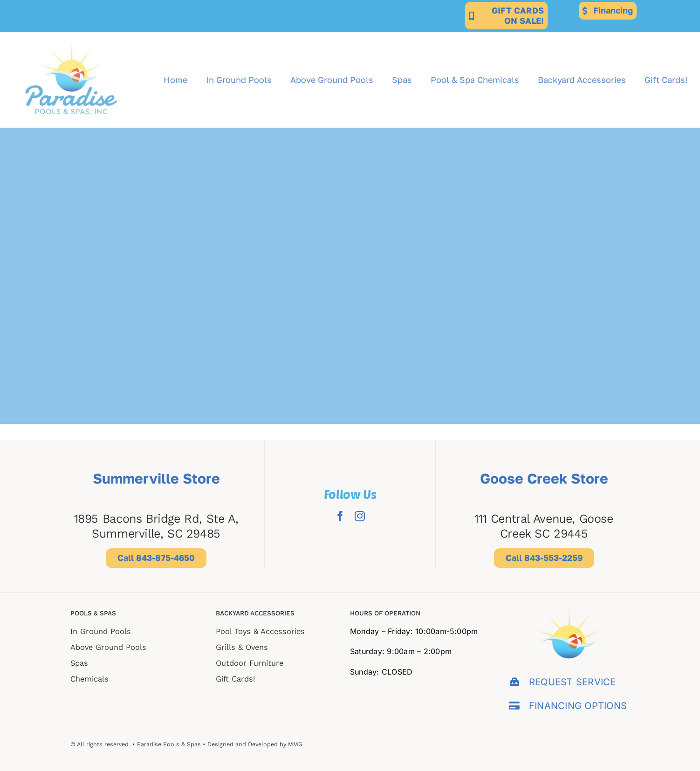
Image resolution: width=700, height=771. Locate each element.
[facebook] (340, 516)
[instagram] (360, 516)
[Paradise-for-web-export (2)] (71, 36)
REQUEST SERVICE (573, 682)
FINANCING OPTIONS (578, 706)
